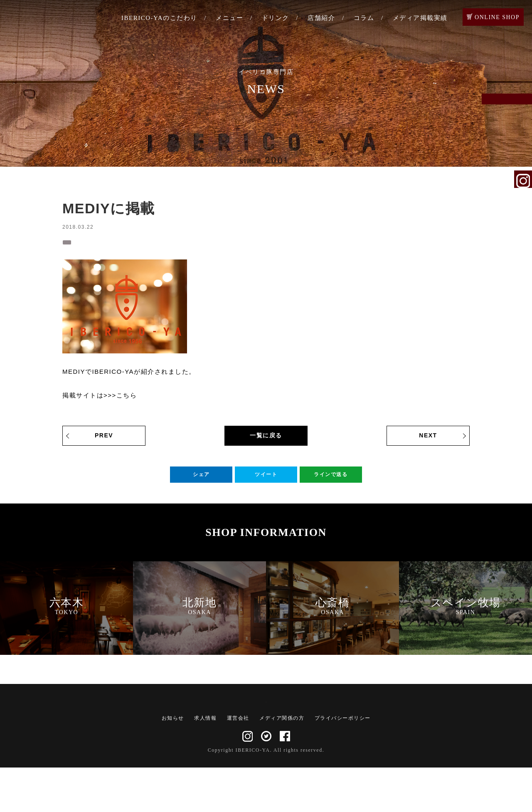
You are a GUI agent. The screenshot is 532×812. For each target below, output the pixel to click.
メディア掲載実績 (420, 18)
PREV (104, 439)
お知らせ (173, 763)
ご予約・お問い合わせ (523, 113)
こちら (127, 399)
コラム (364, 18)
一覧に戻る (266, 439)
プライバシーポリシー (343, 763)
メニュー (229, 18)
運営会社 (238, 763)
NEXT (428, 439)
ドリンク (276, 18)
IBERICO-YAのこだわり (159, 18)
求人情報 (205, 763)
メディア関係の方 (282, 763)
